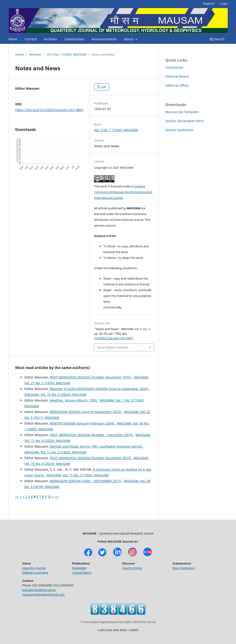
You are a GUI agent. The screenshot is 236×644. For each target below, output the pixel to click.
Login (224, 3)
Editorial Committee (35, 573)
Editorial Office (177, 85)
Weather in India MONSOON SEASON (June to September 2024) (99, 389)
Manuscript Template (182, 112)
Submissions (74, 39)
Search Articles (132, 568)
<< (17, 497)
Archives (51, 39)
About (129, 39)
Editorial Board (177, 76)
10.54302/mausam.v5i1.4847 (113, 338)
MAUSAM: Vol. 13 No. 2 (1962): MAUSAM (55, 452)
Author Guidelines (180, 130)
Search (217, 39)
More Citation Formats (113, 347)
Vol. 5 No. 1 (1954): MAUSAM (66, 54)
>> (57, 497)
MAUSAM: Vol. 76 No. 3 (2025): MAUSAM (55, 394)
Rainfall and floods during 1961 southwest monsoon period (96, 446)
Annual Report (82, 573)
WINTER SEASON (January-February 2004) (82, 423)
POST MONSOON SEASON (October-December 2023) (91, 458)
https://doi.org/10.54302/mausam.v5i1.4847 (49, 110)
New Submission (184, 568)
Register (209, 3)
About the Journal (34, 568)
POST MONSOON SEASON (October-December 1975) (91, 377)
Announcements (104, 39)
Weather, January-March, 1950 (74, 400)
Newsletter (79, 568)
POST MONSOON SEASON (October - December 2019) (92, 435)
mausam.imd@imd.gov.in (39, 590)
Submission (174, 67)
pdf (103, 87)
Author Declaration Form (184, 121)
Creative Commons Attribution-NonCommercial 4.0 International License (123, 192)
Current (31, 39)
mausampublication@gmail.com (43, 595)
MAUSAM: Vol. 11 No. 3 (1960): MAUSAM (78, 475)
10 (49, 497)
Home (13, 39)
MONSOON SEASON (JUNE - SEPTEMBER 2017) (86, 481)
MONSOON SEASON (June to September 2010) (86, 412)
